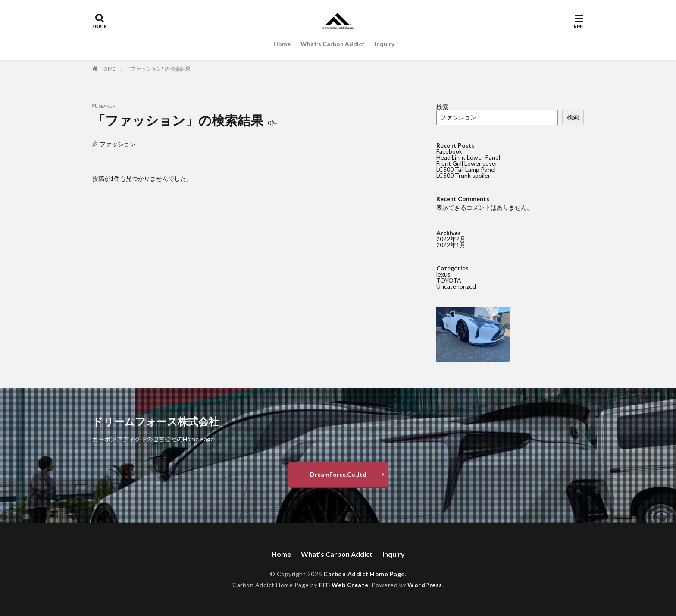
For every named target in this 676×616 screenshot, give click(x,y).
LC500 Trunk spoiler (463, 175)
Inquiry (385, 44)
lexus (443, 274)
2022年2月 (451, 239)
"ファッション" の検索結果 (160, 69)
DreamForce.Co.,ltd (338, 474)
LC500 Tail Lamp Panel (466, 169)
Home (282, 44)
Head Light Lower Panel (468, 157)
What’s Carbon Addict (333, 44)
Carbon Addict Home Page (364, 574)
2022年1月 (451, 245)
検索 (442, 107)
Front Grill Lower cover (467, 163)
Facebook (449, 151)
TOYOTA (449, 280)
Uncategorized (456, 286)
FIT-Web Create (344, 585)
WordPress (425, 585)
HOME (108, 69)
